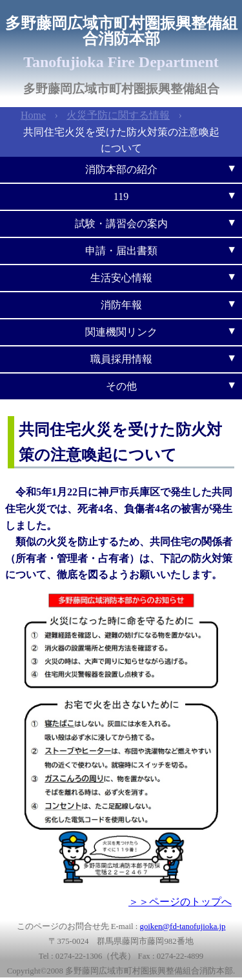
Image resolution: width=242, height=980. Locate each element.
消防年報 (121, 305)
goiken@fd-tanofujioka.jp (183, 926)
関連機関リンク (121, 332)
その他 (121, 386)
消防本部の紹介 (121, 169)
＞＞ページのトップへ (180, 902)
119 (121, 196)
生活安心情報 (121, 278)
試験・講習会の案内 (121, 224)
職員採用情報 (121, 359)
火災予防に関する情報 (118, 115)
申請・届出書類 (121, 251)
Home (33, 115)
